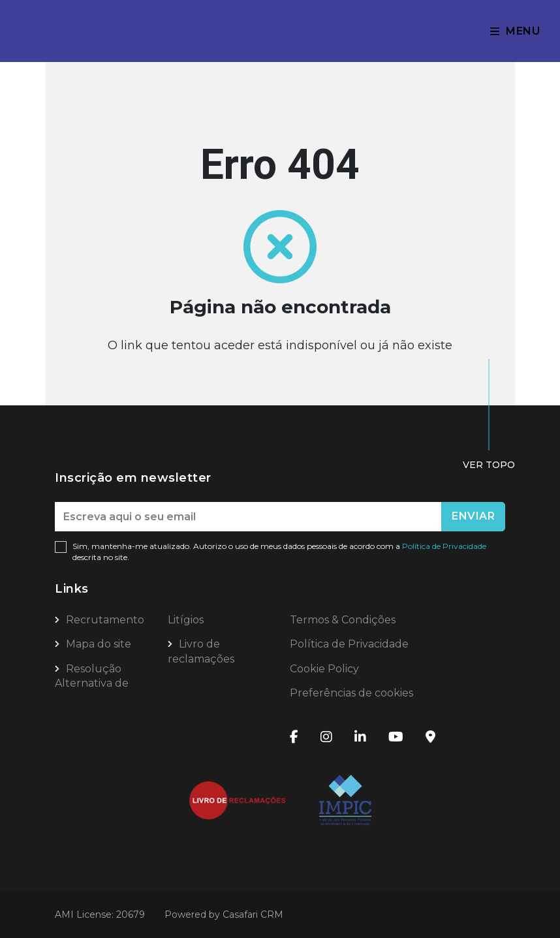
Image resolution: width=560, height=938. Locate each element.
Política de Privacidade (444, 546)
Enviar (473, 516)
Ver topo (489, 465)
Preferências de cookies (351, 693)
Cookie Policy (324, 669)
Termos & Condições (343, 620)
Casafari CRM (253, 915)
